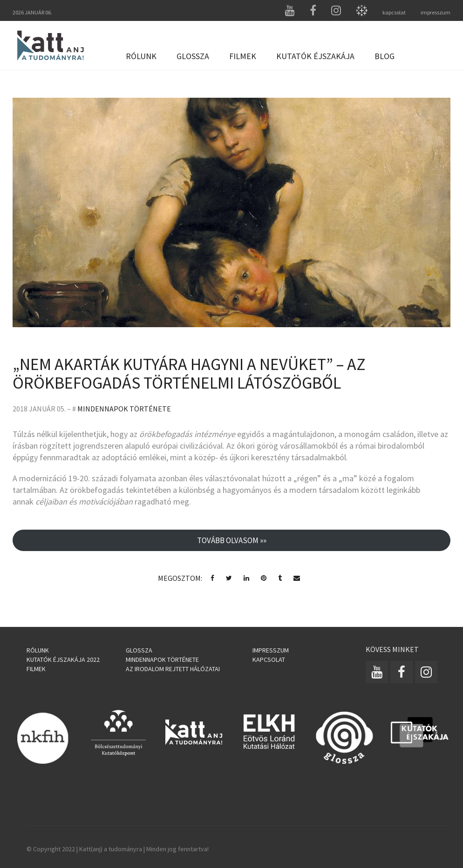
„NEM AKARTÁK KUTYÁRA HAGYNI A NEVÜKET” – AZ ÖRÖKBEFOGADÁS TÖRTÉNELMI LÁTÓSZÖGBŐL (189, 373)
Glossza (193, 56)
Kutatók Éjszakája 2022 (63, 659)
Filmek (243, 56)
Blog (385, 56)
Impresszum (271, 650)
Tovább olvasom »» (232, 540)
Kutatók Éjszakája (315, 56)
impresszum (436, 12)
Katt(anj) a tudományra (111, 849)
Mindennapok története (124, 409)
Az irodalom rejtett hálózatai (173, 669)
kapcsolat (394, 12)
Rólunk (141, 56)
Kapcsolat (269, 659)
